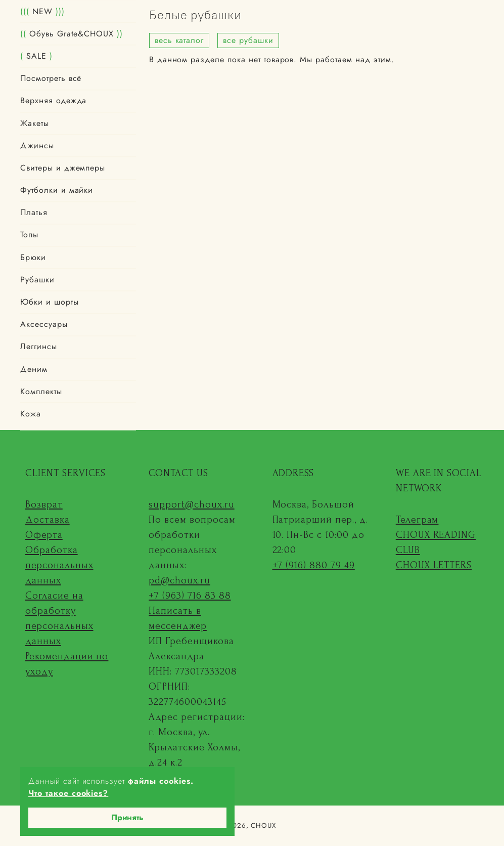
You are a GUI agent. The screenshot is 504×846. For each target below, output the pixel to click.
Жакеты (35, 123)
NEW (42, 11)
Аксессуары (44, 325)
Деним (34, 369)
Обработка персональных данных (59, 565)
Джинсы (37, 145)
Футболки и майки (57, 191)
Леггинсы (39, 347)
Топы (29, 235)
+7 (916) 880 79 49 (314, 565)
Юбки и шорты (50, 302)
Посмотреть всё (51, 79)
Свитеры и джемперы (63, 168)
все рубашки (248, 40)
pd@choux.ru (179, 580)
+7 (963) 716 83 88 (190, 596)
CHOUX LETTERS (434, 565)
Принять (127, 817)
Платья (34, 213)
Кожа (31, 414)
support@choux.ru (191, 504)
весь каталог (179, 40)
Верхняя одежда (53, 101)
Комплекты (41, 391)
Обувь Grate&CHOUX (72, 34)
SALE (36, 56)
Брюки (33, 257)
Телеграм (417, 520)
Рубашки (37, 280)
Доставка (48, 520)
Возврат (44, 504)
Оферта (44, 535)
